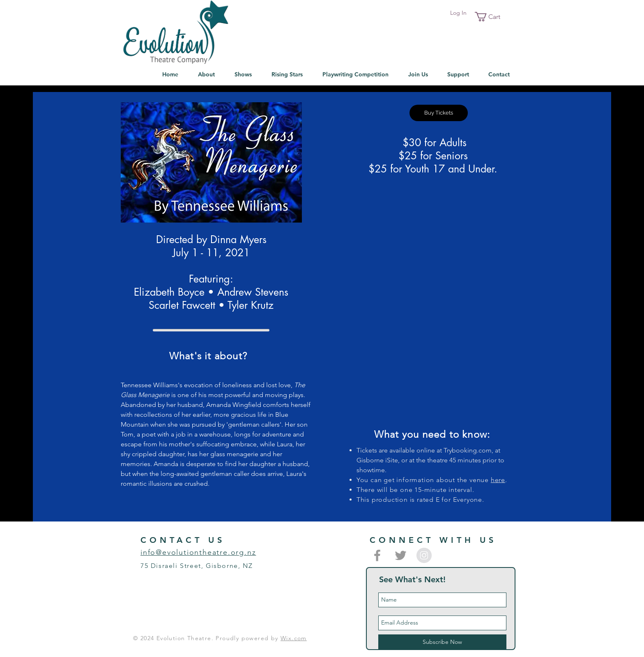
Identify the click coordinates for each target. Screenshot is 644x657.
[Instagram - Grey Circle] (424, 555)
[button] (492, 17)
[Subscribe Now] (442, 642)
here (498, 480)
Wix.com (294, 638)
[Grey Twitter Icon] (401, 555)
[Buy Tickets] (439, 113)
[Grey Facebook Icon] (377, 555)
